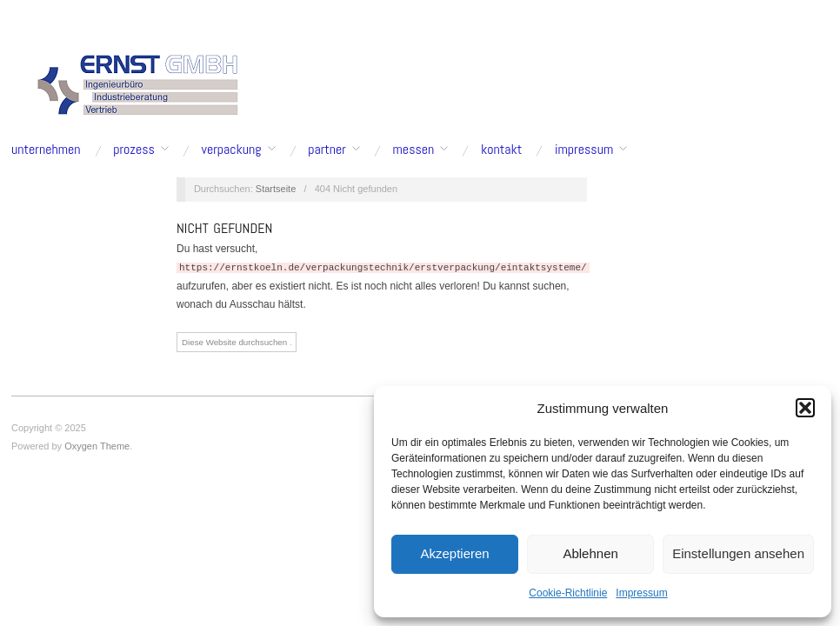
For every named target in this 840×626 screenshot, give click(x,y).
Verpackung (232, 150)
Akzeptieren (454, 553)
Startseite (276, 189)
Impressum (641, 593)
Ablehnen (590, 553)
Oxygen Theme (97, 446)
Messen (414, 150)
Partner (327, 150)
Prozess (134, 150)
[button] (805, 408)
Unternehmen (46, 150)
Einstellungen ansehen (738, 553)
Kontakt (501, 150)
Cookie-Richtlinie (568, 593)
